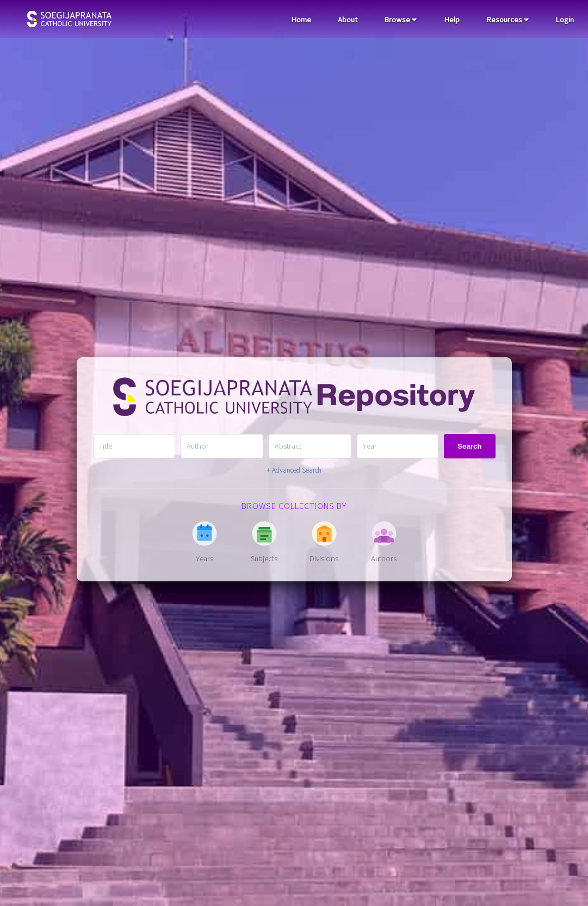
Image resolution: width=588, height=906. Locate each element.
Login (565, 20)
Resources (507, 20)
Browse (400, 20)
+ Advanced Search (294, 470)
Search (469, 446)
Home (301, 20)
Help (452, 20)
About (348, 20)
